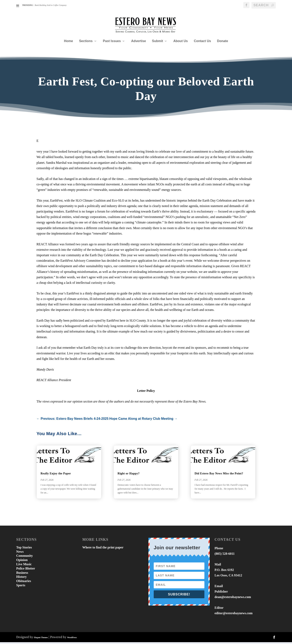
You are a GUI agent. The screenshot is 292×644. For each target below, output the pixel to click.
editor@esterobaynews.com (233, 615)
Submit (158, 43)
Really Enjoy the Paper (56, 476)
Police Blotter (26, 570)
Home (68, 43)
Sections (86, 43)
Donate (222, 43)
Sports (21, 587)
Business (22, 574)
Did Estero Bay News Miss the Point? (219, 476)
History (21, 579)
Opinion (22, 562)
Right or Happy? (129, 476)
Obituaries (24, 583)
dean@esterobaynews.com (233, 599)
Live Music (24, 566)
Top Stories (24, 549)
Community (25, 558)
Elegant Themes (41, 639)
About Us (181, 43)
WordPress (72, 639)
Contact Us (202, 43)
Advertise (139, 43)
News (20, 553)
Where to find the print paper (103, 549)
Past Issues (112, 43)
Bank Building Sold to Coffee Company (51, 5)
